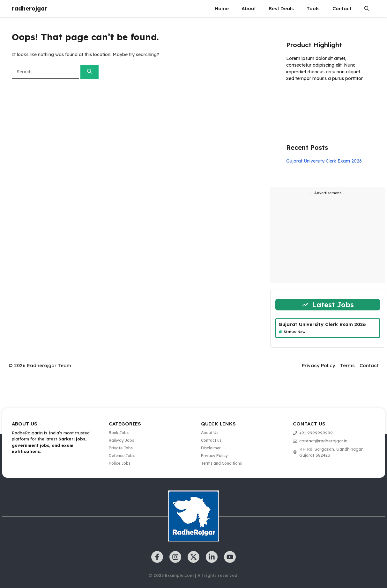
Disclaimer (211, 448)
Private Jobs (121, 448)
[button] (367, 9)
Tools (313, 8)
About (249, 8)
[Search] (89, 72)
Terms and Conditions (221, 463)
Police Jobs (120, 463)
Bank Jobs (119, 433)
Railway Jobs (121, 440)
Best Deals (281, 8)
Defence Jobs (122, 456)
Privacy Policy (319, 365)
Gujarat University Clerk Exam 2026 (324, 161)
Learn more (306, 97)
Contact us (211, 440)
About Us (210, 433)
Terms (347, 365)
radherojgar (30, 8)
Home (222, 8)
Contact (342, 8)
